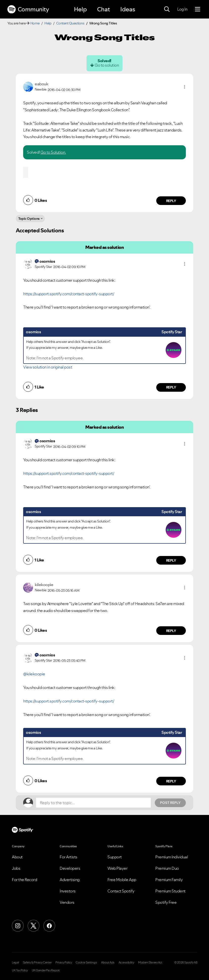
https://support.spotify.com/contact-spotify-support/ (69, 294)
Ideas (128, 9)
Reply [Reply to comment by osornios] (171, 387)
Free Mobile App (122, 880)
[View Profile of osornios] (47, 261)
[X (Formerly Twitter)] (34, 926)
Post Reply (170, 803)
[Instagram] (18, 926)
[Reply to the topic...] (93, 803)
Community (28, 9)
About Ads (108, 962)
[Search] (167, 9)
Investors (68, 891)
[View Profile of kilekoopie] (44, 585)
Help (80, 9)
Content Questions (70, 23)
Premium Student (170, 891)
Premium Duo (167, 868)
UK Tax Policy (20, 970)
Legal (15, 962)
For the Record (24, 880)
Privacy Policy (64, 962)
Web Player (117, 868)
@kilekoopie (34, 674)
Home (35, 23)
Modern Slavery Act (150, 962)
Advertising (70, 880)
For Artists (69, 857)
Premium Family (169, 880)
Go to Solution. (53, 152)
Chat (104, 9)
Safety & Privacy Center (37, 962)
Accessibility (126, 962)
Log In (182, 9)
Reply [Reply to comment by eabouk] (171, 201)
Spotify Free (166, 902)
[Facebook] (49, 926)
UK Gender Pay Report (46, 970)
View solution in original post (48, 367)
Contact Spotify (121, 891)
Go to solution (107, 65)
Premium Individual (172, 857)
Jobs (16, 868)
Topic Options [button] (29, 219)
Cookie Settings (86, 962)
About (17, 857)
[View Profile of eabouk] (41, 84)
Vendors (67, 902)
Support (115, 857)
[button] (185, 87)
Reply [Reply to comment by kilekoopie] (171, 631)
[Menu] (198, 9)
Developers (70, 868)
